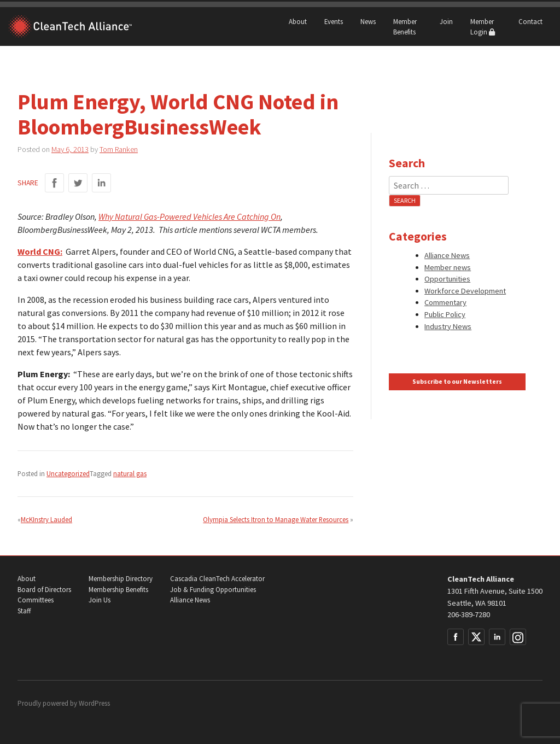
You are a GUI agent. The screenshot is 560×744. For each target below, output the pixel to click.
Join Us (100, 600)
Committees (36, 600)
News (368, 21)
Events (334, 21)
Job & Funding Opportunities (213, 590)
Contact (530, 21)
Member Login (483, 27)
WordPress (94, 703)
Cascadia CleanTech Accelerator (217, 579)
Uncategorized (68, 473)
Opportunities (447, 279)
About (298, 21)
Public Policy (445, 314)
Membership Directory (121, 579)
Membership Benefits (118, 590)
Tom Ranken (119, 149)
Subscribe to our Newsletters (457, 382)
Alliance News (447, 255)
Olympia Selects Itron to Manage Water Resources (276, 519)
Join (446, 21)
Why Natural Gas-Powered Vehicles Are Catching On (189, 216)
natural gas (130, 473)
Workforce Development (465, 291)
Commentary (445, 302)
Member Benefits (405, 27)
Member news (448, 267)
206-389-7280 (469, 614)
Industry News (448, 326)
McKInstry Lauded (46, 519)
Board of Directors (44, 590)
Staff (24, 611)
